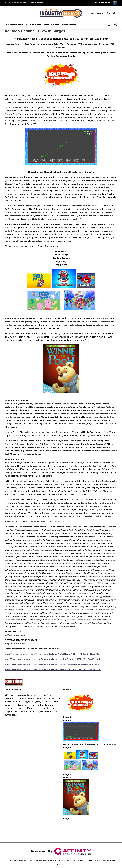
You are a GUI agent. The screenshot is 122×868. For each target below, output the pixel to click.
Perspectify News (14, 25)
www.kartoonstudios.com (52, 521)
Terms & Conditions (67, 860)
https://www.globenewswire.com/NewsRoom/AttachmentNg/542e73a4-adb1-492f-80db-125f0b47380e (53, 670)
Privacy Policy (109, 860)
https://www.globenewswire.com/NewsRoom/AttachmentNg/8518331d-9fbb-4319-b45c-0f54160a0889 (52, 654)
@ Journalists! (33, 25)
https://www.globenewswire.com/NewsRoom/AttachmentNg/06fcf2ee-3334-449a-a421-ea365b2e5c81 (52, 664)
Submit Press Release (46, 860)
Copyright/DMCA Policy (89, 860)
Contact (61, 864)
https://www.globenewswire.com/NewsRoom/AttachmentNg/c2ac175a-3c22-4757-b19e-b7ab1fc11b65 (52, 659)
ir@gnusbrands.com (15, 643)
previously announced (18, 107)
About (8, 860)
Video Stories (69, 25)
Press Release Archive (24, 860)
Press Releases (51, 25)
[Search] (109, 25)
